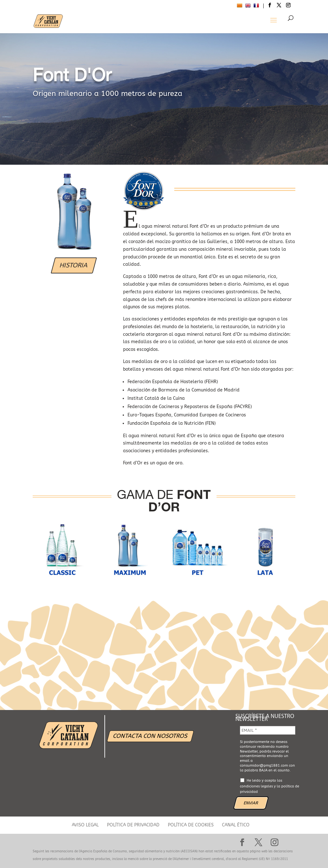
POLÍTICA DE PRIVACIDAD (133, 825)
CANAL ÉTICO (236, 825)
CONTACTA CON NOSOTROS (150, 736)
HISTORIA (74, 265)
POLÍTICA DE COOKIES (191, 825)
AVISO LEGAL (85, 825)
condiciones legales (256, 786)
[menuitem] (240, 6)
